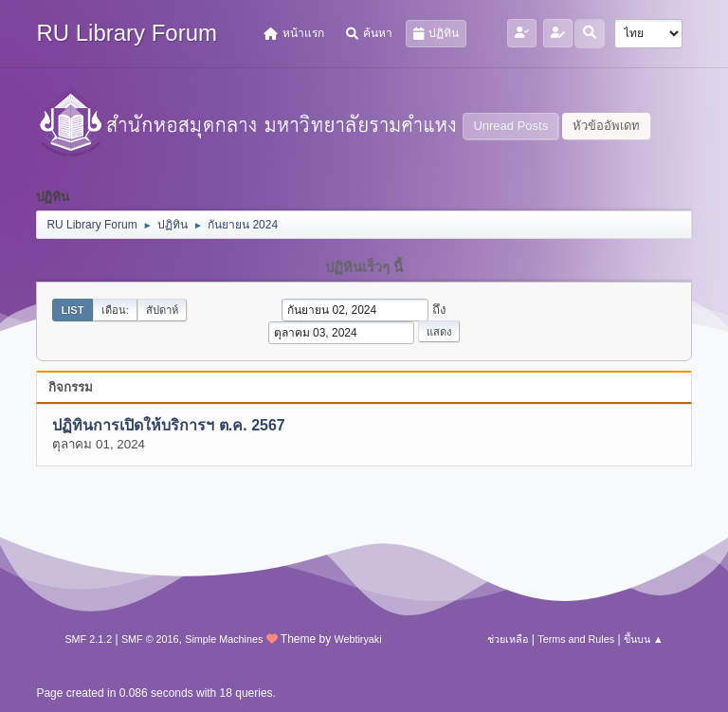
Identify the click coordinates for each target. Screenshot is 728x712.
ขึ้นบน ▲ (644, 639)
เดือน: (115, 310)
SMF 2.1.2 (88, 639)
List (72, 310)
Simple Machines (224, 639)
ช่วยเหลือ (508, 639)
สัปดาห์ (162, 310)
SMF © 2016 (150, 639)
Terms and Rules (576, 639)
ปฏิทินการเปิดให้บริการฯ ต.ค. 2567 (168, 425)
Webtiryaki (357, 639)
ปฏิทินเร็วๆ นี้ (364, 267)
